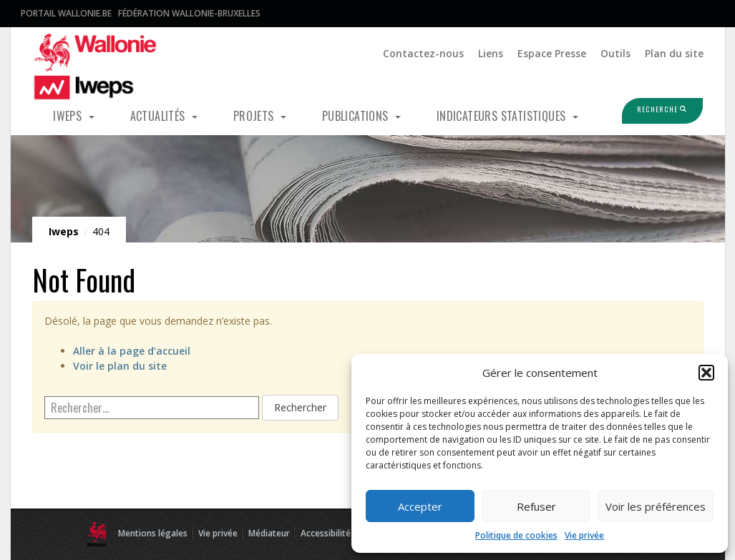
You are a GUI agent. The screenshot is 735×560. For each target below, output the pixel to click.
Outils (615, 53)
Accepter (420, 506)
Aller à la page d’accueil (132, 351)
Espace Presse (552, 53)
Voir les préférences (656, 506)
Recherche (650, 110)
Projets (255, 116)
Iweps (69, 116)
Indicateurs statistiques (503, 116)
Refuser (536, 506)
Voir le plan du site (120, 366)
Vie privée (584, 535)
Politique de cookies (516, 535)
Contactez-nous (423, 53)
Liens (491, 53)
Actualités (159, 116)
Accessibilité (326, 533)
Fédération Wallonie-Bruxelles (189, 13)
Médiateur (269, 533)
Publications (357, 116)
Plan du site (674, 53)
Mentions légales (153, 533)
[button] (706, 373)
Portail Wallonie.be (66, 13)
